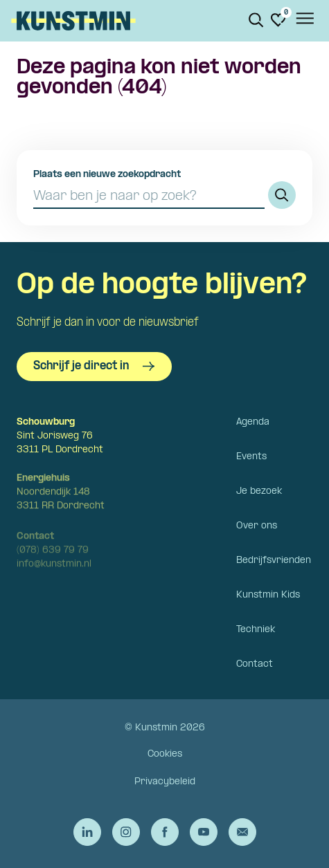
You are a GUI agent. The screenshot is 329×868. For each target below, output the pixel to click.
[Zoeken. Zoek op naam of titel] (256, 20)
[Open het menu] (304, 21)
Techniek (256, 630)
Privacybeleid (165, 782)
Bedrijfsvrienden (274, 561)
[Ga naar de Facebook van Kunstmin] (165, 832)
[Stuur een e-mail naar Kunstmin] (242, 832)
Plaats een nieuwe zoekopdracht (107, 175)
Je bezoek (259, 491)
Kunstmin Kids (268, 595)
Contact (255, 664)
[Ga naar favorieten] (278, 20)
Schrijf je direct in (94, 367)
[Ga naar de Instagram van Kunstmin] (126, 832)
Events (251, 457)
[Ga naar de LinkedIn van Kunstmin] (87, 832)
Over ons (257, 526)
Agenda (253, 422)
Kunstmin (73, 21)
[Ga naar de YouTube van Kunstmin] (204, 832)
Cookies (165, 754)
